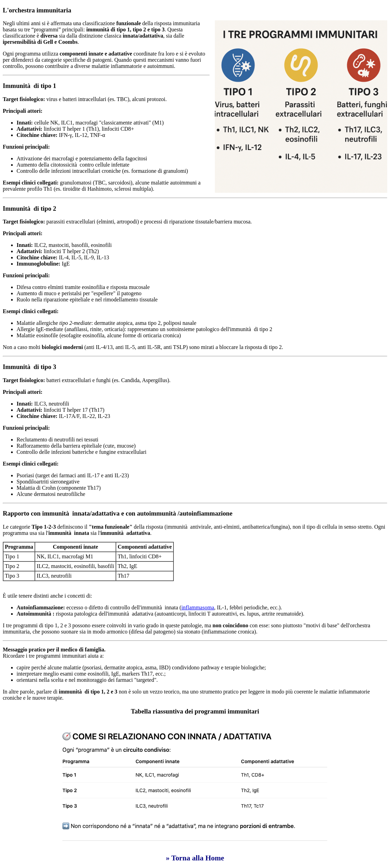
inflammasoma (198, 607)
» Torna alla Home (195, 858)
